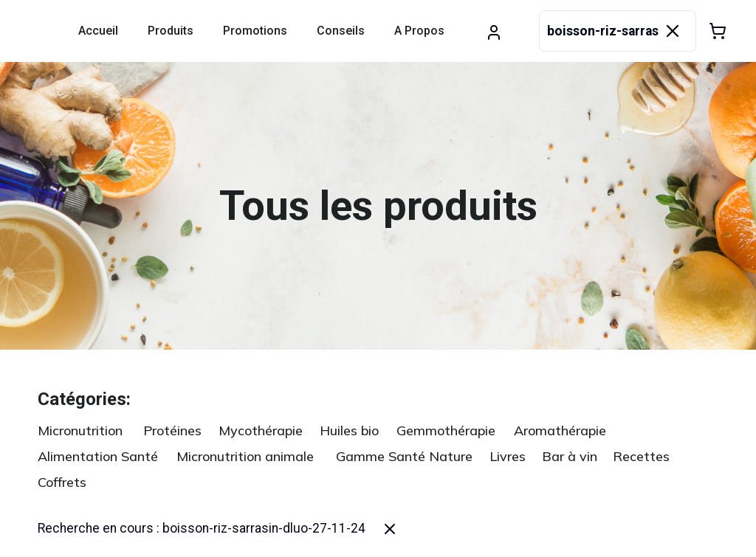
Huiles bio (349, 430)
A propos (419, 31)
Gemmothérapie (446, 430)
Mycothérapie (261, 430)
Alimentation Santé (98, 456)
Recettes (641, 456)
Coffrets (62, 482)
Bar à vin (570, 456)
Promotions (255, 31)
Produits (171, 31)
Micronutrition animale (245, 456)
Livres (508, 456)
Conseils (341, 31)
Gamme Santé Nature (404, 456)
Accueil (98, 31)
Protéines (172, 430)
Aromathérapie (560, 430)
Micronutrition (80, 430)
